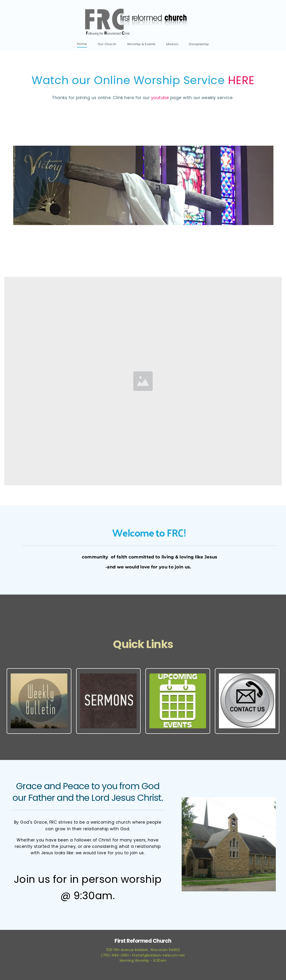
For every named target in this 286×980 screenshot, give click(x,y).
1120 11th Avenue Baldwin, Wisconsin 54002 (143, 950)
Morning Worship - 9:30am (143, 961)
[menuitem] (82, 44)
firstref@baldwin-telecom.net (159, 955)
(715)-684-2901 (115, 955)
